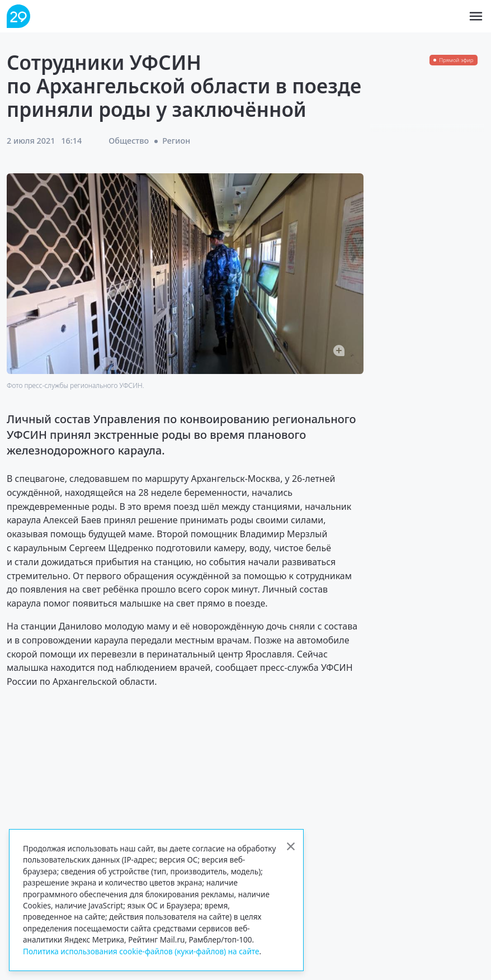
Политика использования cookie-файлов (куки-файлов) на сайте (141, 951)
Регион (176, 141)
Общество (129, 141)
